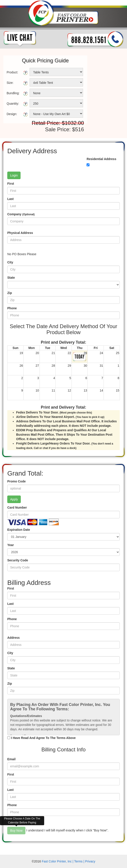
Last (10, 199)
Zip (10, 293)
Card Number (17, 507)
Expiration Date (19, 530)
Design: (12, 114)
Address (13, 638)
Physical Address (20, 233)
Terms (78, 861)
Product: (12, 72)
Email (11, 759)
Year (11, 545)
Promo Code (16, 481)
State (11, 278)
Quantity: (13, 104)
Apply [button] (14, 499)
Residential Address (101, 159)
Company (21, 214)
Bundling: (13, 93)
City (10, 262)
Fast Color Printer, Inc (57, 861)
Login (14, 175)
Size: (10, 83)
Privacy (90, 861)
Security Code (18, 560)
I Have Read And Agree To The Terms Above (43, 738)
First (11, 184)
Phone (12, 308)
